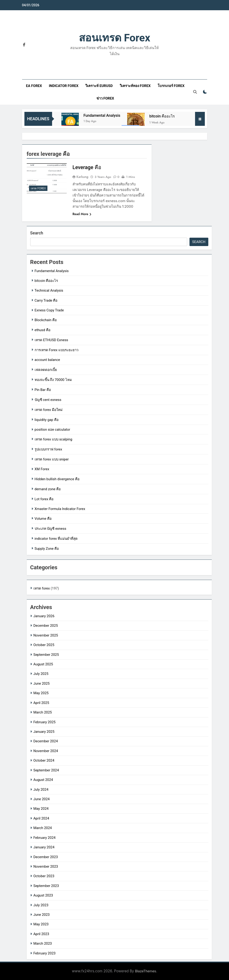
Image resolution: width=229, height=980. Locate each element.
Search (37, 233)
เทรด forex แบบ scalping (53, 439)
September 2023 (46, 886)
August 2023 (43, 895)
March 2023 (43, 943)
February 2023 (45, 953)
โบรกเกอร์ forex (171, 86)
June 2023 (42, 915)
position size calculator (52, 430)
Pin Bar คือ (43, 390)
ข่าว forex (105, 98)
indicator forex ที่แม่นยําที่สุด (56, 539)
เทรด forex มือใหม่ (49, 410)
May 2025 (41, 693)
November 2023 (46, 867)
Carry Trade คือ (46, 300)
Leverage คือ (87, 167)
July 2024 (41, 790)
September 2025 (46, 655)
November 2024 (46, 751)
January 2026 (44, 616)
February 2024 (45, 838)
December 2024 (46, 741)
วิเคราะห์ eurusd (99, 86)
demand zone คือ (48, 489)
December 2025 (46, 626)
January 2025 (44, 732)
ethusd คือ (43, 330)
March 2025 (43, 712)
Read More (82, 214)
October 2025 (44, 645)
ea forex (34, 86)
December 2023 (46, 857)
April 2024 (41, 818)
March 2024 (43, 828)
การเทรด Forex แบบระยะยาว (56, 350)
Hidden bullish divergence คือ (57, 479)
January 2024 (44, 847)
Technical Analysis (49, 290)
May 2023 (41, 924)
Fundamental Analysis (102, 115)
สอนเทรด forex (114, 38)
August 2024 (43, 780)
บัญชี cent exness (48, 400)
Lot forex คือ (44, 499)
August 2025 (43, 664)
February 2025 (45, 722)
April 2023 (41, 934)
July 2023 (41, 905)
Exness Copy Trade (49, 310)
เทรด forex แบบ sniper (52, 459)
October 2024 (44, 760)
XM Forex (42, 469)
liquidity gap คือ (47, 420)
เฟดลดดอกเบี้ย (46, 370)
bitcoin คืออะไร (162, 116)
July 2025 (41, 674)
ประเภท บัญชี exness (50, 529)
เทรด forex (38, 188)
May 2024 (41, 809)
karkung (82, 177)
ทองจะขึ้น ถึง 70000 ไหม (53, 380)
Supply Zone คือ (47, 549)
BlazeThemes (146, 971)
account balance (47, 360)
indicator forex (64, 86)
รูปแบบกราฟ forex (48, 449)
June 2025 (42, 683)
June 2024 (42, 799)
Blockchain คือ (46, 320)
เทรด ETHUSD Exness (51, 340)
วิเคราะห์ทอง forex (135, 86)
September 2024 (46, 770)
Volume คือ (43, 519)
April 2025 (41, 703)
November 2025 (46, 635)
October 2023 (44, 876)
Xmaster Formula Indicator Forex (60, 509)
